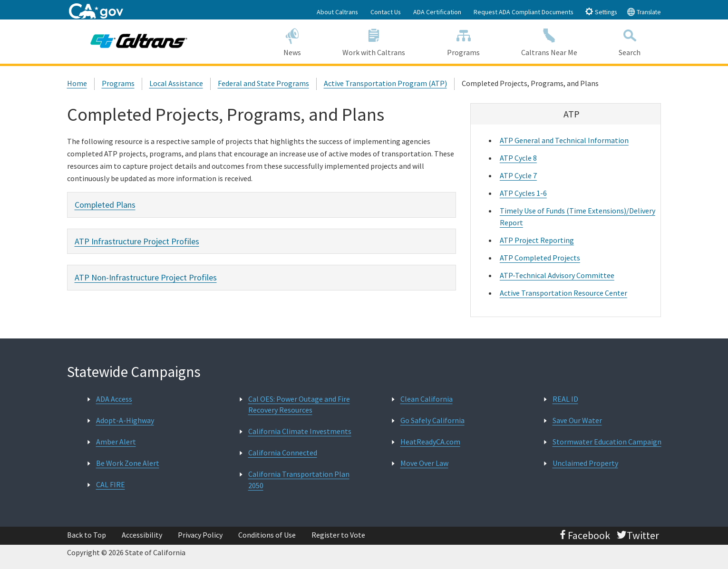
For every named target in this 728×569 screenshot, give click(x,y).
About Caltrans (337, 12)
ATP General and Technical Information (564, 140)
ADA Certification (437, 12)
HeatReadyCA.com (430, 442)
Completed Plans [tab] (105, 205)
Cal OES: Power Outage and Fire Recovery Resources (299, 404)
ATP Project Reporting (537, 240)
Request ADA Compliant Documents (524, 12)
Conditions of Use (267, 535)
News (292, 41)
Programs (463, 41)
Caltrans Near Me (549, 41)
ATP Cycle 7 (518, 175)
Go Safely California (432, 420)
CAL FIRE (111, 484)
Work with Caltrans (374, 41)
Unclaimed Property (585, 463)
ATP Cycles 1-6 (523, 193)
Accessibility (142, 535)
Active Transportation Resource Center (563, 293)
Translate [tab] (644, 12)
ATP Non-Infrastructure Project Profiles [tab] (146, 277)
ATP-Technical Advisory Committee (557, 275)
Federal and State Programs (263, 83)
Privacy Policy (200, 535)
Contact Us (386, 12)
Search (629, 41)
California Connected (283, 453)
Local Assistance (176, 83)
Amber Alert (116, 442)
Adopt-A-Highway (125, 420)
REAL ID (565, 399)
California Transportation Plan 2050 (299, 479)
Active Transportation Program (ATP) (385, 83)
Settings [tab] (601, 12)
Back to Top (87, 535)
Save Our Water (577, 420)
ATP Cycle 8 (518, 158)
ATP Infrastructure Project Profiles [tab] (137, 241)
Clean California (427, 399)
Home (77, 83)
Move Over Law (424, 463)
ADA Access (114, 399)
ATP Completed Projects (540, 258)
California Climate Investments (300, 431)
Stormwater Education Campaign (607, 442)
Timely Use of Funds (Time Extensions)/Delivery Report (578, 217)
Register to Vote (338, 535)
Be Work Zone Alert (128, 463)
